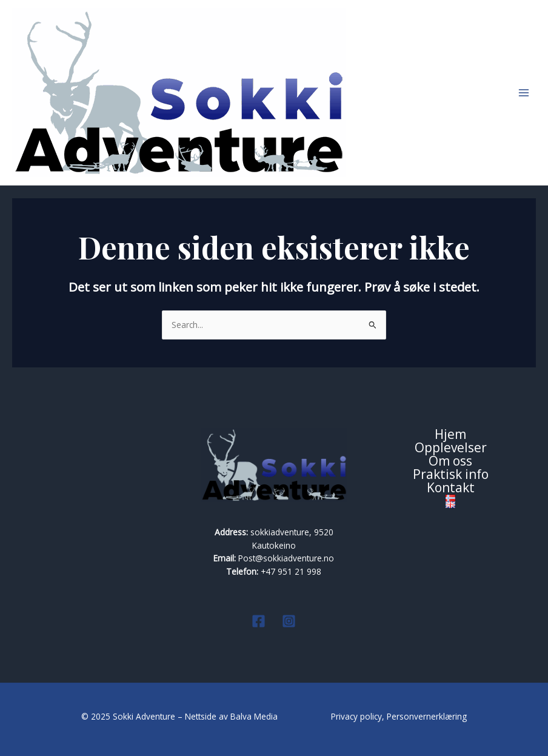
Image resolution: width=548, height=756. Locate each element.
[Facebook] (259, 621)
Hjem (450, 435)
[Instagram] (289, 621)
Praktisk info (451, 475)
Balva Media (255, 716)
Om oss (450, 461)
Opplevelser (451, 448)
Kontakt (451, 488)
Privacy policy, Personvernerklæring (399, 716)
